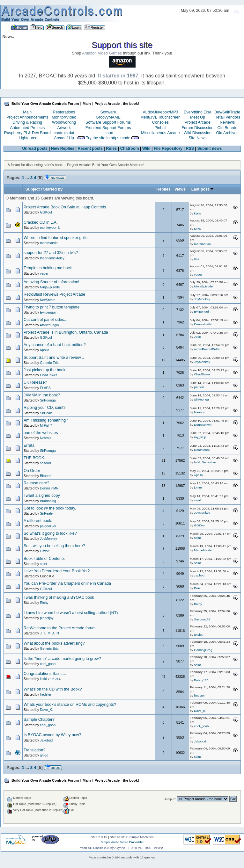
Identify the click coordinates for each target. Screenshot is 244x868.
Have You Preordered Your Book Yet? (57, 571)
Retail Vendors (227, 117)
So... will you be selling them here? (54, 546)
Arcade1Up (64, 138)
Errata (29, 445)
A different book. (38, 521)
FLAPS (45, 388)
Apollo (44, 350)
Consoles (160, 122)
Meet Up (198, 117)
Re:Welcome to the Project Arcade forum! (60, 628)
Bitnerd (45, 476)
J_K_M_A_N (49, 633)
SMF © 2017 (119, 837)
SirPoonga (48, 400)
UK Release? (35, 382)
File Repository (168, 148)
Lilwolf (44, 551)
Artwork (64, 128)
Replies (163, 189)
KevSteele (48, 300)
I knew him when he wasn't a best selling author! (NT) (71, 613)
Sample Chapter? (39, 720)
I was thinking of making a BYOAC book (59, 597)
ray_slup (200, 437)
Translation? (34, 750)
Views (180, 189)
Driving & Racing (27, 122)
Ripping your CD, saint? (45, 408)
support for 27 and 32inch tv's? (51, 253)
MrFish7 (46, 425)
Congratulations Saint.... (45, 674)
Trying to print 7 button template (52, 307)
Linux (108, 133)
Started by (53, 189)
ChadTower (48, 375)
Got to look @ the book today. (50, 508)
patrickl (199, 387)
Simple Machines (142, 837)
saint (197, 500)
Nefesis (45, 438)
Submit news (210, 148)
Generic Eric (49, 363)
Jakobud (46, 740)
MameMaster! (204, 550)
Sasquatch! (202, 619)
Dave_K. (46, 710)
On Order (32, 471)
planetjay (47, 618)
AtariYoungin (49, 325)
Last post (203, 189)
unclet (198, 635)
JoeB (198, 337)
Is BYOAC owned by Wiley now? (52, 735)
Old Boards (227, 128)
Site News (197, 138)
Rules (111, 148)
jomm (198, 487)
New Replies (63, 148)
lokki (43, 679)
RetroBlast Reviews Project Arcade (54, 294)
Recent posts (90, 148)
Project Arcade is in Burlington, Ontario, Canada (66, 332)
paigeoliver (48, 526)
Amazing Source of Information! (52, 282)
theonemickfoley (52, 258)
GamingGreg (203, 650)
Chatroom (130, 148)
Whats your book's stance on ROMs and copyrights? (70, 705)
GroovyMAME (108, 117)
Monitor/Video (64, 117)
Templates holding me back (48, 268)
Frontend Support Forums (108, 128)
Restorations (64, 112)
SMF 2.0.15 (99, 837)
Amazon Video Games (102, 53)
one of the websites (41, 433)
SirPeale (46, 413)
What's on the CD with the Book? (53, 689)
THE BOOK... (36, 458)
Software (108, 112)
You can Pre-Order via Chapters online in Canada (67, 583)
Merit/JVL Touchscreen (160, 117)
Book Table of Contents (44, 559)
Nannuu (200, 412)
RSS (190, 148)
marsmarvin (49, 243)
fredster (46, 694)
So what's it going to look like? (50, 533)
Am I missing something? (46, 420)
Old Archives (227, 133)
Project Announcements (27, 117)
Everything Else (198, 112)
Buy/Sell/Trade (227, 112)
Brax (197, 588)
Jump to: (170, 799)
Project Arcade (198, 122)
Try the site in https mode (108, 138)
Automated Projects (27, 128)
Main (27, 112)
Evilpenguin (49, 312)
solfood (45, 463)
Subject (33, 189)
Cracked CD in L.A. (41, 222)
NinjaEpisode (50, 287)
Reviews (227, 122)
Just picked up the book (44, 370)
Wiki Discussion (198, 133)
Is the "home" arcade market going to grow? (62, 659)
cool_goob (48, 664)
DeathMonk (202, 450)
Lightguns (27, 138)
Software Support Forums (108, 122)
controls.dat (64, 133)
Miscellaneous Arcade (160, 133)
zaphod (199, 575)
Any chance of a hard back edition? (55, 345)
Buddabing (48, 501)
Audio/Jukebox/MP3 (161, 112)
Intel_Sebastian (205, 462)
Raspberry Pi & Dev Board (27, 133)
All (57, 679)
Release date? (36, 483)
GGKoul (46, 212)
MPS (197, 229)
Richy (44, 603)
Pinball (160, 128)
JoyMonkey (202, 299)
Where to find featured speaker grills (55, 238)
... (28, 178)
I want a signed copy (42, 495)
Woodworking (64, 122)
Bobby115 (201, 680)
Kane (198, 213)
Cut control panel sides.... (46, 320)
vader (44, 273)
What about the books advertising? (54, 643)
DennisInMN (203, 324)
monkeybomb (50, 228)
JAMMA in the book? (42, 395)
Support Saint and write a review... (54, 358)
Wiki (146, 148)
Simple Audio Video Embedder (122, 842)
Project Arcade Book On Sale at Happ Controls (65, 207)
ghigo (44, 755)
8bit (196, 259)
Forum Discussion (197, 128)
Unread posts (35, 148)
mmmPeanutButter (207, 349)
